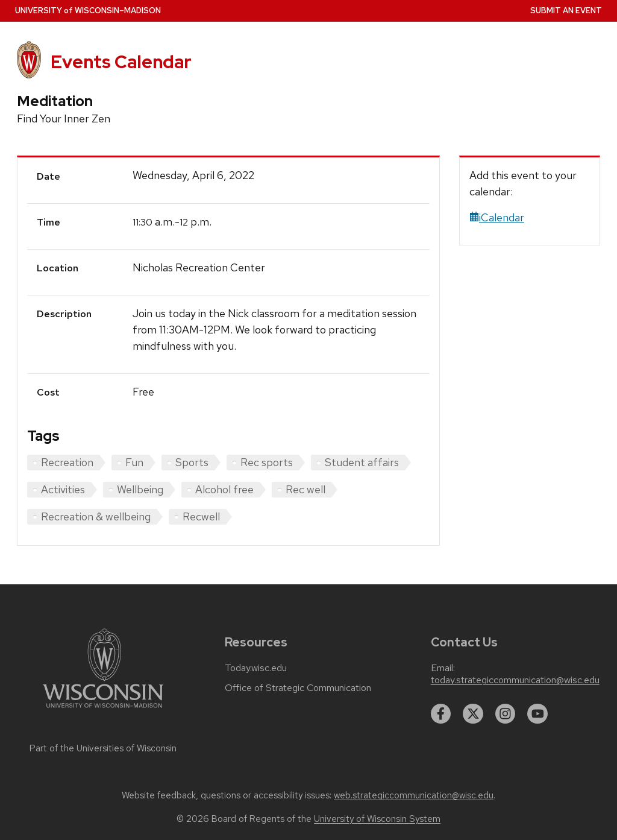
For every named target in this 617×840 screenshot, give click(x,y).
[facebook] (441, 714)
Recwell (201, 516)
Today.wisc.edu (256, 668)
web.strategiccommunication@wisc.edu (414, 795)
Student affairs (362, 462)
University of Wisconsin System (377, 819)
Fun (134, 462)
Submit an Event (566, 11)
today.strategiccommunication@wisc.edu (515, 680)
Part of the (103, 748)
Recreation (67, 462)
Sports (192, 462)
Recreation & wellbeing (96, 516)
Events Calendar (121, 62)
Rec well (305, 489)
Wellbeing (140, 489)
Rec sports (267, 462)
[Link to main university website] (103, 710)
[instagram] (506, 714)
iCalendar (497, 217)
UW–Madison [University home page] (88, 11)
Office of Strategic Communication (298, 688)
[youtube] (537, 714)
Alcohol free (224, 489)
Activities (63, 489)
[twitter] (473, 714)
